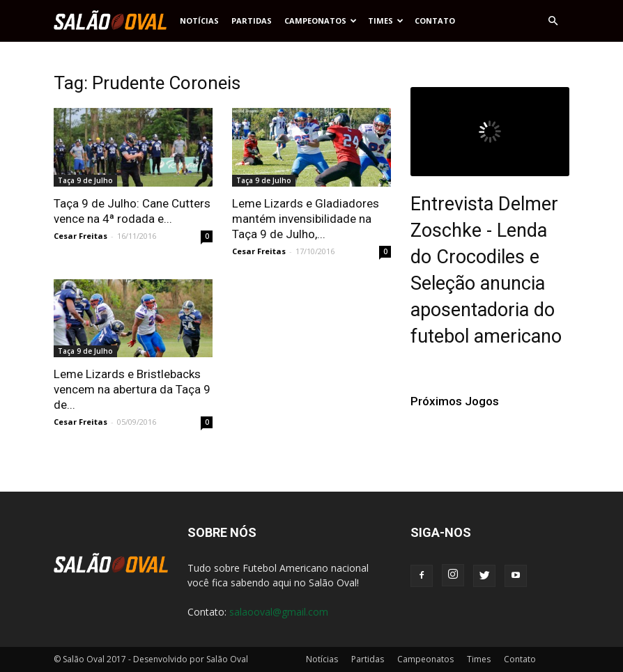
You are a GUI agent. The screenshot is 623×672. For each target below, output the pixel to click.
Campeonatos (321, 21)
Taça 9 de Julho (85, 180)
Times (386, 21)
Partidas (252, 21)
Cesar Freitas (80, 236)
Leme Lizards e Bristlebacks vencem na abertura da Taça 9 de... (132, 389)
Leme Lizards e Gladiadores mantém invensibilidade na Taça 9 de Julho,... (306, 219)
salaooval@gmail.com (279, 612)
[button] (553, 21)
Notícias (199, 21)
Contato (435, 21)
